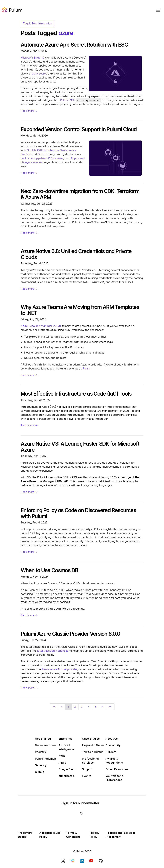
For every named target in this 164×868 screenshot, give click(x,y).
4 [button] (89, 707)
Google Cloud (67, 769)
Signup (40, 772)
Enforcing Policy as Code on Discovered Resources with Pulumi (78, 513)
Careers (111, 752)
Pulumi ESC (67, 100)
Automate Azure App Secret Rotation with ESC (74, 45)
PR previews (56, 158)
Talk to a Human (93, 752)
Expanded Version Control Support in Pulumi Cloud (79, 129)
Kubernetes (66, 776)
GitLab (42, 154)
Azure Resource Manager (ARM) (41, 326)
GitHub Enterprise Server (52, 150)
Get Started (43, 739)
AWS (62, 756)
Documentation (45, 745)
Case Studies (91, 739)
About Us (112, 739)
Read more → (29, 111)
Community (113, 745)
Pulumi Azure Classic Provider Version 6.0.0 (70, 634)
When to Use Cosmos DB (49, 570)
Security (41, 765)
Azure (62, 763)
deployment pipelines (34, 158)
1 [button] (68, 707)
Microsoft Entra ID (32, 58)
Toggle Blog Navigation (37, 23)
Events (87, 776)
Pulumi (87, 368)
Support (87, 769)
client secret (39, 73)
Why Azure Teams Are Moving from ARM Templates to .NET (80, 310)
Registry (40, 752)
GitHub (31, 150)
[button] (54, 707)
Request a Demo (93, 745)
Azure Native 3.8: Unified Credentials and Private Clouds (76, 254)
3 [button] (82, 707)
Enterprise (65, 739)
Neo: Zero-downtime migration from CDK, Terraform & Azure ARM (80, 194)
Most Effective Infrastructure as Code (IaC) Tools (76, 394)
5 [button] (96, 707)
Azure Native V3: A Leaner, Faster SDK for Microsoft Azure (80, 447)
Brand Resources (117, 769)
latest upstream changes (53, 651)
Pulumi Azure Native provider (59, 669)
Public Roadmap (45, 759)
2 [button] (75, 707)
